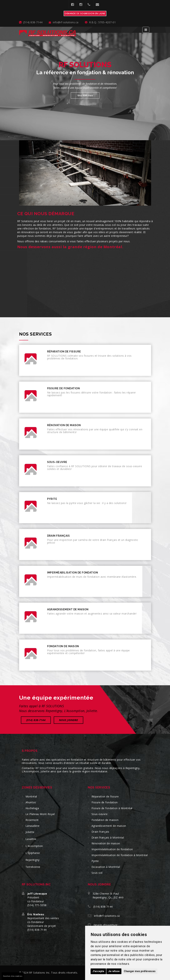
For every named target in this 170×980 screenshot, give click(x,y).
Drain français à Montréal (108, 837)
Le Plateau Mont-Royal (40, 814)
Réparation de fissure (105, 796)
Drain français (100, 832)
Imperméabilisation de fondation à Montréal (120, 855)
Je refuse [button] (114, 971)
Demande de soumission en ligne (85, 13)
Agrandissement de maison (109, 826)
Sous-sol (97, 873)
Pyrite (95, 861)
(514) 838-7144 (85, 95)
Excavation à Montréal (106, 867)
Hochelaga (32, 808)
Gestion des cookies (13, 976)
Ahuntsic (31, 802)
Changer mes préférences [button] (140, 971)
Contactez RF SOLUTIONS (39, 768)
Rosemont (32, 820)
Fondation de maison (105, 820)
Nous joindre (69, 720)
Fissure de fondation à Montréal (112, 808)
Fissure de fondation (105, 802)
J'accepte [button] (98, 971)
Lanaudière (33, 826)
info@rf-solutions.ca (107, 916)
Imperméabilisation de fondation (112, 849)
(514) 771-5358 (37, 905)
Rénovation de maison (106, 843)
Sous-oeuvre (99, 814)
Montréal (31, 796)
